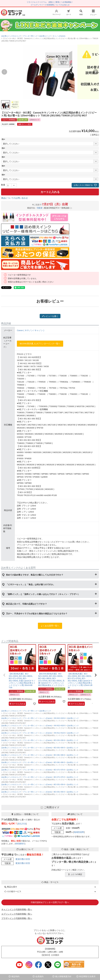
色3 (4, 157)
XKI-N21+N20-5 (60, 726)
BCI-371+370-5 (59, 777)
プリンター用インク (30, 36)
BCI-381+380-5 (59, 762)
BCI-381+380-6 (59, 755)
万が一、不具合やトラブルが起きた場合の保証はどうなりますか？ (37, 614)
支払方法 (22, 824)
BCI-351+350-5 (59, 792)
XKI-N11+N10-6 (60, 733)
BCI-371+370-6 (59, 770)
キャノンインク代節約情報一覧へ (17, 909)
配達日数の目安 (23, 859)
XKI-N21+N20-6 (60, 718)
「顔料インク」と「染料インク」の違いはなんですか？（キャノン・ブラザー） (43, 594)
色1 (4, 139)
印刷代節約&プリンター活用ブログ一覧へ (50, 902)
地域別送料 (79, 832)
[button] (4, 675)
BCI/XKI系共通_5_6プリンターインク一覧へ (40, 344)
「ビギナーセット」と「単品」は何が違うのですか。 (31, 584)
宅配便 (40, 208)
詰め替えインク (45, 36)
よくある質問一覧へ (50, 626)
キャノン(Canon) (59, 36)
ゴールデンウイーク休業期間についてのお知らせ (50, 5)
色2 (4, 148)
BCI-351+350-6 (59, 785)
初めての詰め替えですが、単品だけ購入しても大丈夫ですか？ (35, 575)
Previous (4, 72)
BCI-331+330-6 (59, 740)
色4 (4, 166)
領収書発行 (20, 844)
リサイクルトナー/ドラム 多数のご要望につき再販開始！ (50, 2)
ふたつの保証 (75, 874)
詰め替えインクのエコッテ (11, 36)
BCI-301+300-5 (59, 748)
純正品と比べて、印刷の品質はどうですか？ (26, 604)
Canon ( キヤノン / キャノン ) (30, 330)
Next (96, 72)
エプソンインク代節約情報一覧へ (17, 914)
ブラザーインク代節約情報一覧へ (17, 918)
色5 (4, 175)
